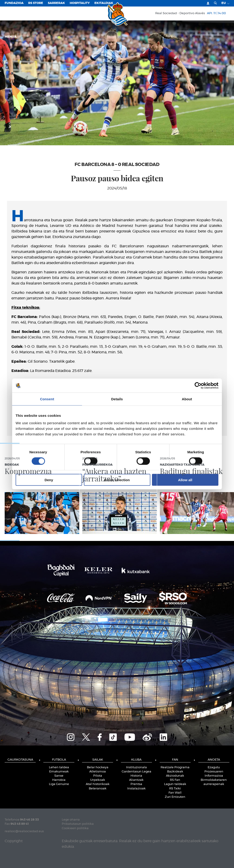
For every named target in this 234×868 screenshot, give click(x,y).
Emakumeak (59, 772)
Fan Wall (175, 793)
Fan (175, 760)
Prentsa (136, 784)
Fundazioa (14, 3)
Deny (49, 480)
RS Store (36, 3)
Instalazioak (136, 789)
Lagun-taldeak (175, 784)
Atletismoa (98, 772)
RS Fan (175, 780)
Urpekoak (98, 780)
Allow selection (117, 480)
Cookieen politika (75, 828)
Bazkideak (175, 772)
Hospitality (80, 3)
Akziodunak (175, 776)
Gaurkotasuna (20, 760)
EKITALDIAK (104, 3)
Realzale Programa (175, 767)
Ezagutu (214, 767)
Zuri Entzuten (175, 797)
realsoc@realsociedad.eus (24, 831)
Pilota (98, 776)
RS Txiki (175, 789)
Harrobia (59, 780)
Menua (12, 37)
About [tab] (187, 399)
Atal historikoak (98, 784)
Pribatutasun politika (78, 824)
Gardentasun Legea (136, 772)
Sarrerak (56, 3)
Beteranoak (98, 789)
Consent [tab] (47, 399)
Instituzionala (136, 767)
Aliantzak (136, 780)
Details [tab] (117, 399)
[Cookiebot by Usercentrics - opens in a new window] (198, 386)
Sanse (59, 776)
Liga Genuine (59, 784)
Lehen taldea (59, 767)
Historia (136, 776)
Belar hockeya (98, 767)
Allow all (185, 480)
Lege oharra (71, 820)
